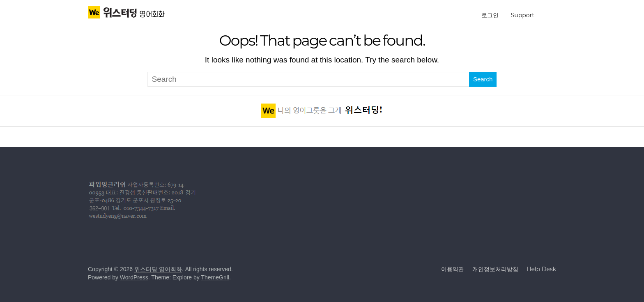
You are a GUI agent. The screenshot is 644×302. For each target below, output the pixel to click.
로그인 (490, 15)
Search (483, 79)
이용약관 (453, 269)
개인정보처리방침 (495, 269)
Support (523, 15)
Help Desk (541, 269)
